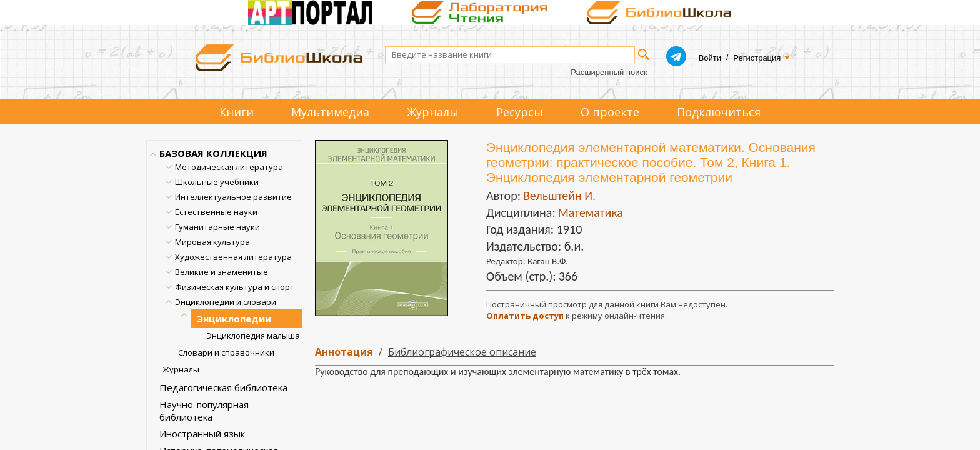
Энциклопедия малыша (253, 336)
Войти (710, 58)
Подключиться (719, 112)
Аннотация (344, 352)
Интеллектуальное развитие (233, 197)
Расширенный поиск (609, 72)
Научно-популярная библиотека (204, 411)
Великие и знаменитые (222, 272)
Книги (237, 112)
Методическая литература (229, 167)
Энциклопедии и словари (226, 302)
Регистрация (757, 58)
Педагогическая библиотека (223, 387)
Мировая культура (212, 242)
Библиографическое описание (462, 352)
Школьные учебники (217, 182)
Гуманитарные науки (217, 227)
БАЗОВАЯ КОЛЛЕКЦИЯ (213, 153)
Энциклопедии (234, 319)
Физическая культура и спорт (235, 287)
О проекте (610, 112)
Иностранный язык (202, 434)
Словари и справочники (226, 352)
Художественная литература (233, 257)
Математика (591, 212)
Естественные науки (216, 212)
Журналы (433, 112)
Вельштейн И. (559, 196)
